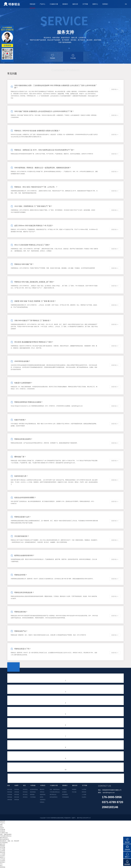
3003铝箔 (25, 797)
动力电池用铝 (4, 843)
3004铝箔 (25, 789)
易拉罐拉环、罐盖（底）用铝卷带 (10, 841)
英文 (1, 865)
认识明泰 (84, 789)
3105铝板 (10, 795)
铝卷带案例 (65, 795)
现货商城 (3, 867)
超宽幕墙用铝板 (34, 789)
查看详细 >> (115, 89)
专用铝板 (3, 829)
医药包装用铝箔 (54, 797)
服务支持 (75, 4)
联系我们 (105, 4)
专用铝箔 (3, 831)
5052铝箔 (25, 792)
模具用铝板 (33, 792)
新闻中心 (95, 4)
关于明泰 (85, 4)
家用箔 (42, 797)
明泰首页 (32, 4)
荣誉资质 (84, 792)
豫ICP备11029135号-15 (84, 818)
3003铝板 (10, 797)
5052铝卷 (17, 795)
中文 (1, 864)
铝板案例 (64, 789)
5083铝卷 (17, 800)
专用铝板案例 (65, 797)
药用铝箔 (42, 802)
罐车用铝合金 (53, 795)
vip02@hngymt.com (109, 792)
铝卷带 (2, 828)
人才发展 (84, 795)
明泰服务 (74, 789)
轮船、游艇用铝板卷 (55, 789)
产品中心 (42, 4)
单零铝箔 (42, 792)
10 (65, 770)
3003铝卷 (17, 789)
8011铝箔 (25, 795)
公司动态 (3, 859)
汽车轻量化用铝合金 (55, 792)
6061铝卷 (17, 797)
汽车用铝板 (33, 797)
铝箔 (1, 826)
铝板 (1, 825)
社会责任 (84, 797)
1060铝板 (10, 800)
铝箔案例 (64, 792)
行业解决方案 (54, 4)
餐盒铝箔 (42, 789)
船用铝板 (32, 795)
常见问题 (74, 792)
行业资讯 (3, 861)
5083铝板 (10, 792)
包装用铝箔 (43, 800)
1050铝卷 (17, 792)
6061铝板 (10, 789)
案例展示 (65, 4)
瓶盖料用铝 (43, 795)
